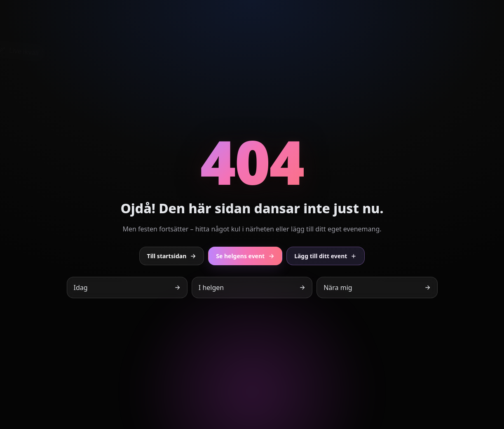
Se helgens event (245, 256)
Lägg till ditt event (326, 256)
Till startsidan (172, 256)
